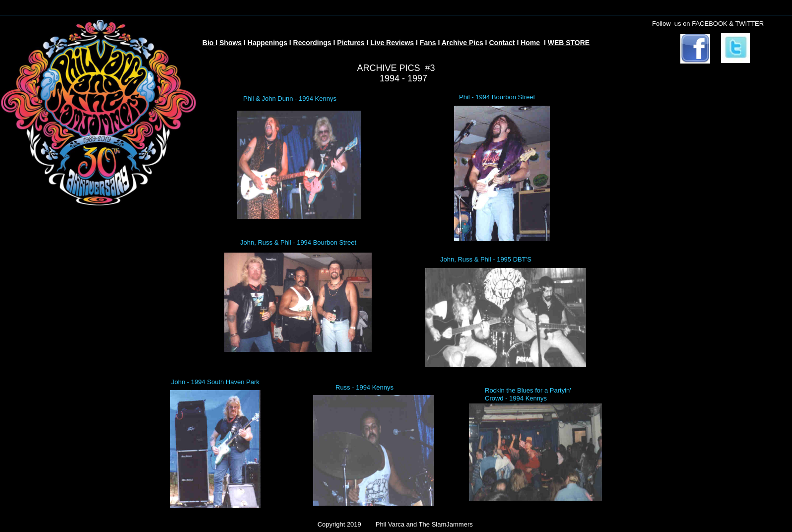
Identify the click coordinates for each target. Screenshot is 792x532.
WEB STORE (569, 43)
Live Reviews (392, 43)
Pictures (351, 43)
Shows (231, 43)
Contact (502, 43)
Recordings (312, 43)
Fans (428, 43)
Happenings (267, 43)
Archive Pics (462, 43)
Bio (209, 43)
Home (530, 43)
